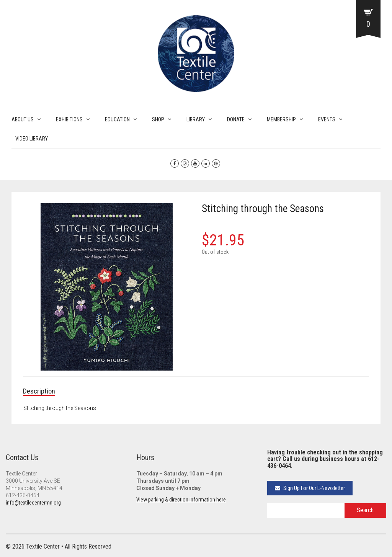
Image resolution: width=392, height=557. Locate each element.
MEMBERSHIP (281, 119)
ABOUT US (23, 119)
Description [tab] (39, 391)
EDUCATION (117, 119)
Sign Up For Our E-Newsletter (310, 488)
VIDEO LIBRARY (32, 139)
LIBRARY (196, 119)
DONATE (236, 119)
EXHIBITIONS (69, 119)
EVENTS (327, 119)
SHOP (158, 119)
